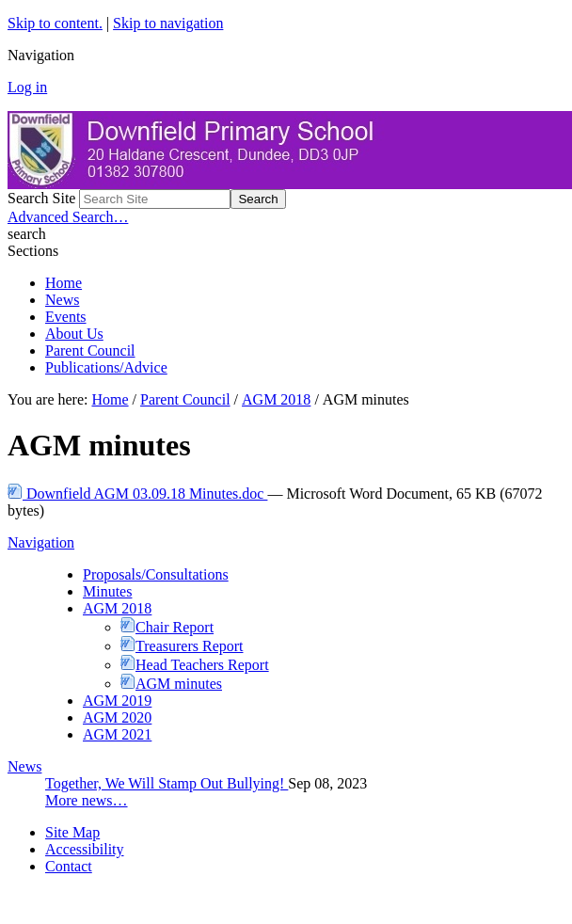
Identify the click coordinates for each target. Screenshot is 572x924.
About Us (74, 334)
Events (66, 317)
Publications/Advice (106, 367)
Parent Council (90, 350)
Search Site (41, 198)
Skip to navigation (168, 23)
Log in (27, 87)
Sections (33, 251)
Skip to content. (55, 23)
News (62, 300)
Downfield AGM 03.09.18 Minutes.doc (137, 494)
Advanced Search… (68, 217)
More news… (87, 800)
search (27, 234)
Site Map (72, 832)
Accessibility (85, 849)
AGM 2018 (276, 399)
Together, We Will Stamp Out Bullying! (167, 783)
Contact (69, 866)
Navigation (41, 542)
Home (64, 283)
